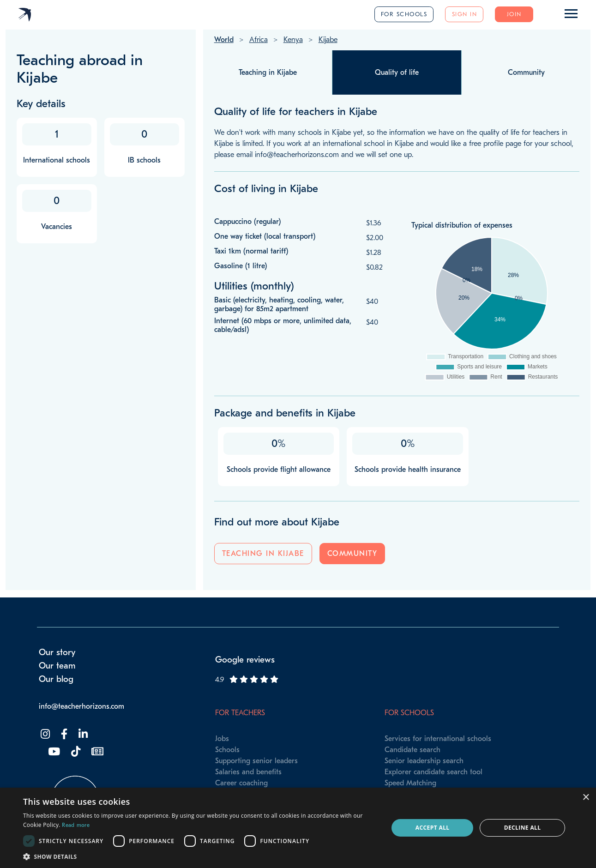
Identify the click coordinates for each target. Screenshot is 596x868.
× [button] (586, 798)
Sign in (465, 14)
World (224, 40)
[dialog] (298, 828)
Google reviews (245, 660)
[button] (200, 856)
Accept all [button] (433, 828)
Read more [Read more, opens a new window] (76, 825)
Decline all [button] (523, 828)
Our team (57, 666)
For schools (404, 14)
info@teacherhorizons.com (81, 706)
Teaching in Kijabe (263, 554)
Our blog (56, 679)
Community (352, 554)
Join (514, 14)
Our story (57, 652)
